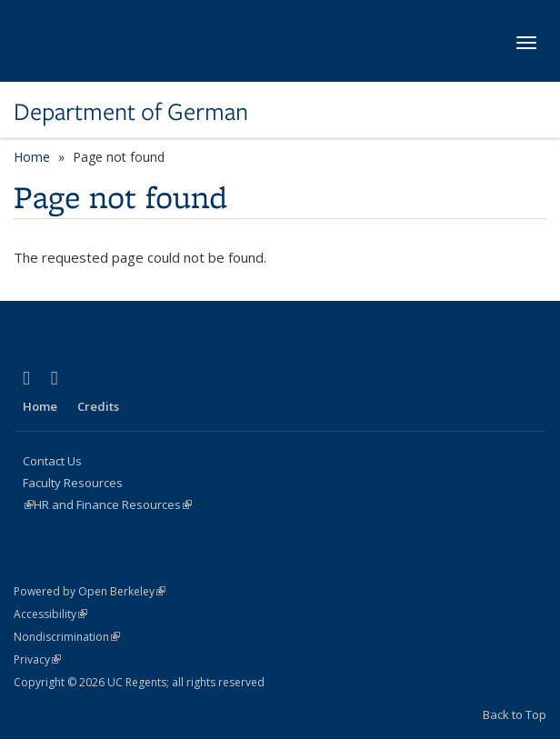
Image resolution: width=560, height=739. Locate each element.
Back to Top (515, 714)
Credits (98, 406)
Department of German (131, 112)
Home (32, 157)
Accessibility (50, 614)
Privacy (37, 659)
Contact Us (52, 461)
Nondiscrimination (67, 637)
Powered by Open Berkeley (90, 591)
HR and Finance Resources (113, 504)
